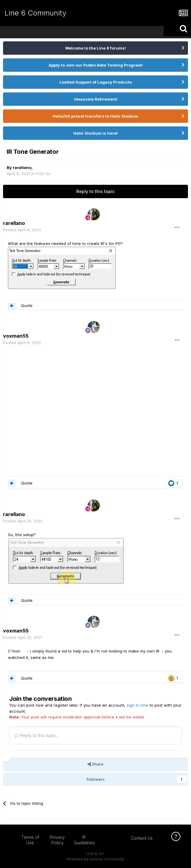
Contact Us (142, 838)
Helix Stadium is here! (95, 133)
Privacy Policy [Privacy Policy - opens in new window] (57, 840)
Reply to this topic (95, 191)
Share (95, 764)
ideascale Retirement (95, 99)
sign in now (137, 705)
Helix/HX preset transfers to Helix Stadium (95, 116)
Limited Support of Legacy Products (96, 82)
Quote (27, 305)
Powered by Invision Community (95, 859)
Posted (22, 230)
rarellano (22, 167)
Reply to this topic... (37, 735)
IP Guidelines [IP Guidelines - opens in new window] (84, 840)
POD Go (43, 174)
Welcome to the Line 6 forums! (95, 48)
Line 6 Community (35, 13)
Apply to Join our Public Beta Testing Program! (96, 65)
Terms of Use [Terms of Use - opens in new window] (30, 840)
